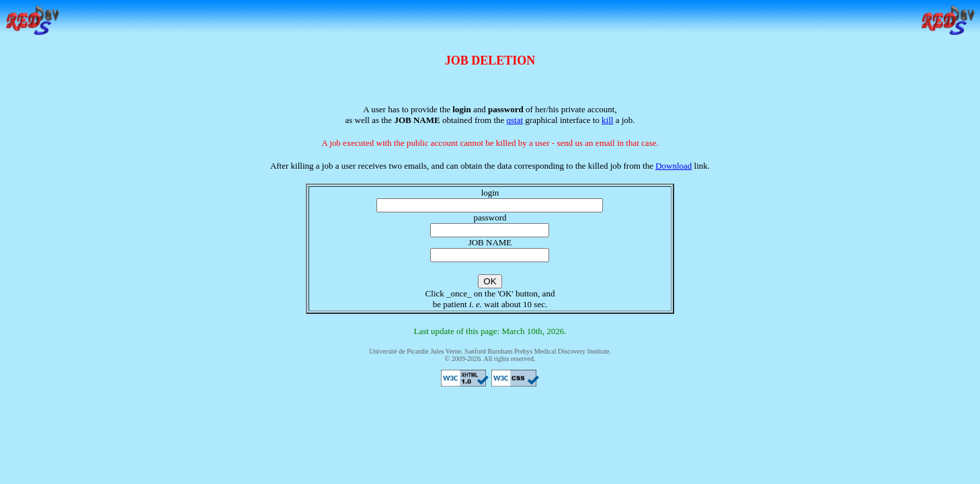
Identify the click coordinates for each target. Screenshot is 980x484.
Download (673, 166)
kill (607, 120)
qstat (515, 120)
